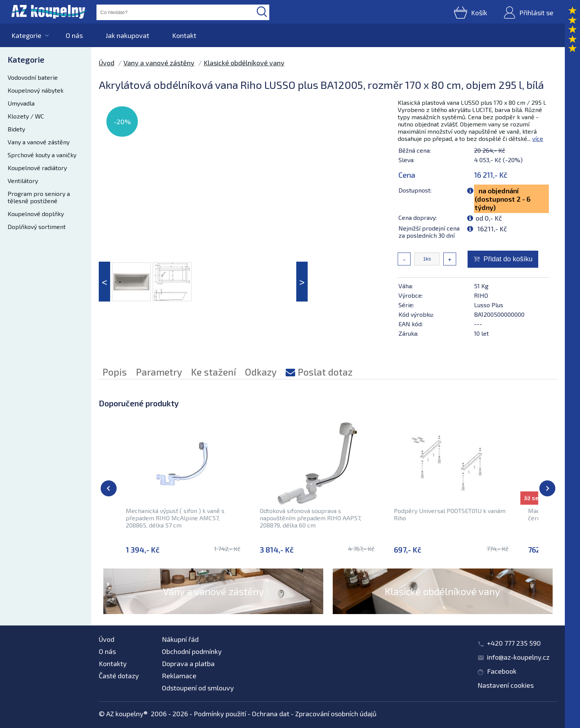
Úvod (107, 63)
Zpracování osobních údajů (336, 714)
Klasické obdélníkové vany (244, 63)
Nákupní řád (180, 639)
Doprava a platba (188, 663)
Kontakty (113, 663)
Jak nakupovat (127, 35)
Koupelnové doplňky (36, 214)
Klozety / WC (26, 116)
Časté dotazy (119, 676)
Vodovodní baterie (33, 77)
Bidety (16, 129)
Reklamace (179, 676)
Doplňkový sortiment (37, 227)
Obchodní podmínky (192, 651)
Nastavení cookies (506, 685)
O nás (74, 35)
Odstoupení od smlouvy (198, 688)
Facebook (502, 671)
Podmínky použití (220, 714)
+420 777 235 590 (514, 643)
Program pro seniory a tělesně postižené (39, 197)
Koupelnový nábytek (36, 90)
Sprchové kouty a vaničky (42, 155)
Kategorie (26, 35)
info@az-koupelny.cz (518, 657)
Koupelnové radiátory (37, 168)
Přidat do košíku (508, 259)
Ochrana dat (271, 714)
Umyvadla (21, 103)
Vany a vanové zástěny (39, 142)
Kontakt (184, 35)
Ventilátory (23, 181)
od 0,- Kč (489, 218)
